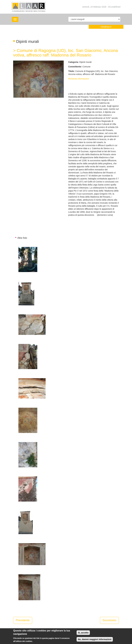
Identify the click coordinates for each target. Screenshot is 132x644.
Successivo (109, 620)
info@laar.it (106, 27)
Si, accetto (83, 634)
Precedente (23, 620)
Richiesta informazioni (79, 79)
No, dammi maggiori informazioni (95, 640)
